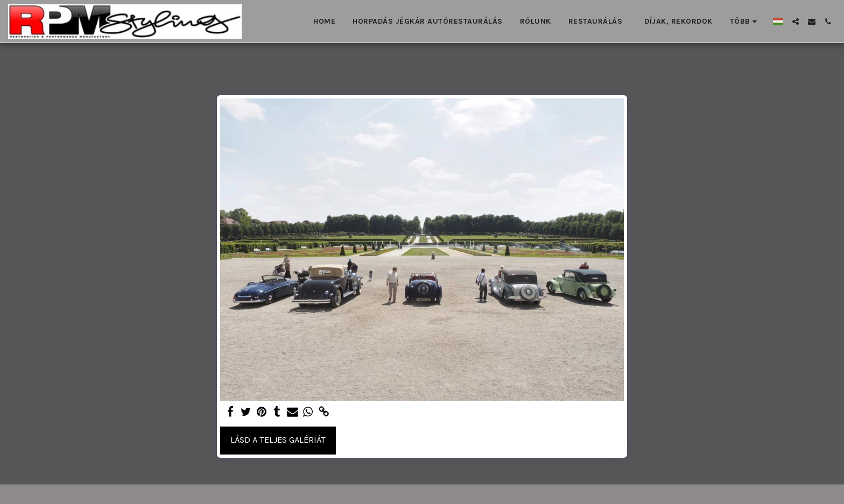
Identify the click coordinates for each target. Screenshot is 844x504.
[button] (796, 22)
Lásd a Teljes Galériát (278, 440)
